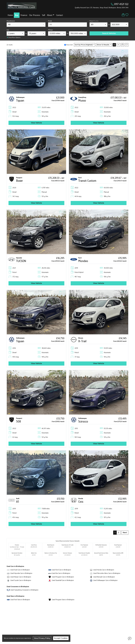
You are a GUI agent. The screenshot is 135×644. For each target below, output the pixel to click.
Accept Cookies (61, 638)
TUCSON (21, 261)
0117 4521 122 (121, 4)
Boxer (20, 181)
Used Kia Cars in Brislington (61, 573)
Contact (60, 15)
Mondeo (83, 261)
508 (18, 421)
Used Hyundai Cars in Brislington (21, 573)
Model (50, 21)
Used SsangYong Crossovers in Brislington (24, 590)
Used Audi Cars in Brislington (20, 570)
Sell (44, 15)
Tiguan (20, 100)
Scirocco (83, 421)
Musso (82, 100)
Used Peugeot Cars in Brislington (63, 577)
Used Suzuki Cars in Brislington (21, 580)
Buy (17, 15)
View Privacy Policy (42, 638)
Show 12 (103, 45)
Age (8, 30)
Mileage (50, 30)
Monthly (96, 21)
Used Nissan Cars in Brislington (21, 577)
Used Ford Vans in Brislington (20, 600)
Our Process (35, 15)
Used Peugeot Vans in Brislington (63, 600)
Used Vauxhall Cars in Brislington (63, 580)
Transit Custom (87, 181)
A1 (18, 502)
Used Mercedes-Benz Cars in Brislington (107, 573)
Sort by (84, 45)
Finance (24, 15)
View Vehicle (36, 123)
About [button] (50, 15)
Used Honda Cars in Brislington (104, 570)
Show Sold (69, 45)
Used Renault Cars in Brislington (104, 577)
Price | (94, 21)
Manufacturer (11, 21)
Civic (81, 502)
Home (10, 15)
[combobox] (26, 25)
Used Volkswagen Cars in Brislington (105, 580)
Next (125, 533)
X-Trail (82, 341)
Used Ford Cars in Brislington (61, 570)
